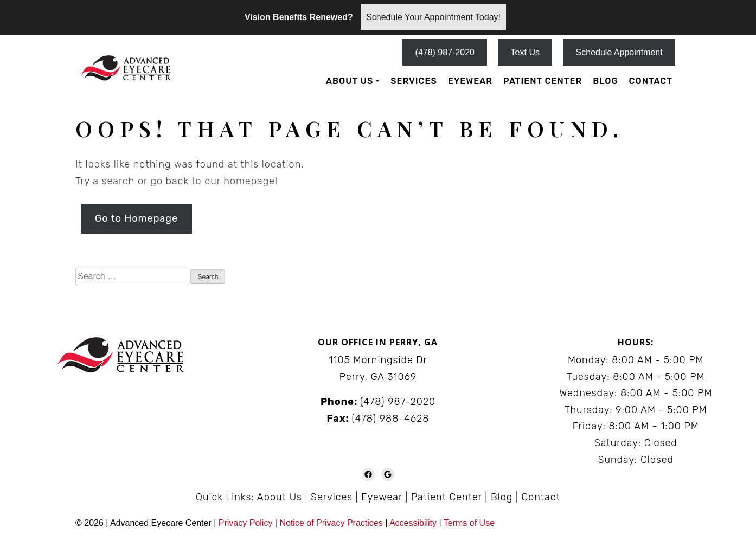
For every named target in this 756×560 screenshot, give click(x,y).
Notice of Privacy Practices (331, 523)
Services (414, 81)
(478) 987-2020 (445, 52)
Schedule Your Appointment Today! (433, 17)
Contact (651, 81)
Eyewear (470, 81)
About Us (350, 81)
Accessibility (413, 523)
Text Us (525, 52)
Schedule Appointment (619, 52)
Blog (605, 81)
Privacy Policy (247, 523)
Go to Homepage (136, 218)
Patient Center (543, 81)
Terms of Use (469, 523)
